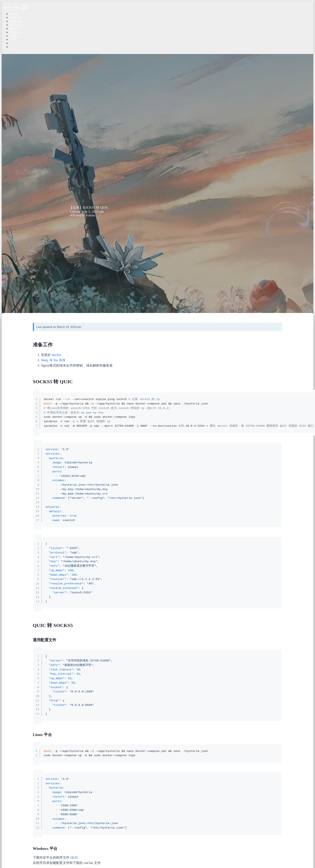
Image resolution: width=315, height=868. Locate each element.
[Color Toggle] (162, 43)
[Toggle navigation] (25, 6)
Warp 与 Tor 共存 (53, 360)
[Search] (162, 40)
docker (56, 355)
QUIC (74, 858)
